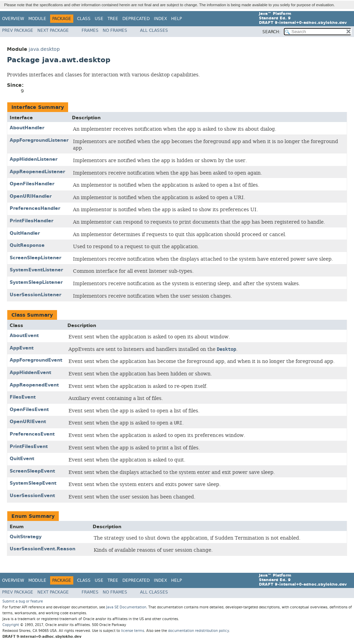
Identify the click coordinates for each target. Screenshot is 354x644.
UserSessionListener (35, 295)
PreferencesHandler (35, 208)
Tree (113, 19)
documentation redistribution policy (198, 631)
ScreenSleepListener (35, 258)
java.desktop (44, 49)
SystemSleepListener (36, 282)
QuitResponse (27, 245)
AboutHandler (27, 128)
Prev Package (18, 30)
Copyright (11, 625)
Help (176, 19)
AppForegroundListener (39, 140)
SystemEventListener (36, 270)
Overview (13, 19)
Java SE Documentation (126, 607)
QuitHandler (25, 233)
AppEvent (22, 348)
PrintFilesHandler (31, 221)
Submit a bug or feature (23, 601)
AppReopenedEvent (34, 385)
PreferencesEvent (32, 434)
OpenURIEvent (28, 422)
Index (160, 19)
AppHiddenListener (34, 159)
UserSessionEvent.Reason (43, 549)
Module (37, 19)
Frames (90, 30)
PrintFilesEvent (29, 446)
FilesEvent (23, 397)
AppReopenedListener (37, 172)
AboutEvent (24, 335)
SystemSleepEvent (33, 483)
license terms (133, 631)
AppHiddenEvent (30, 372)
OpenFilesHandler (32, 184)
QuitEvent (22, 459)
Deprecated (136, 19)
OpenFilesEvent (29, 409)
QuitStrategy (26, 537)
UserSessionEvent (32, 496)
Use (99, 19)
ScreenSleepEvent (32, 471)
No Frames (115, 30)
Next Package (53, 30)
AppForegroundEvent (36, 360)
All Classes (154, 30)
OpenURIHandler (31, 196)
